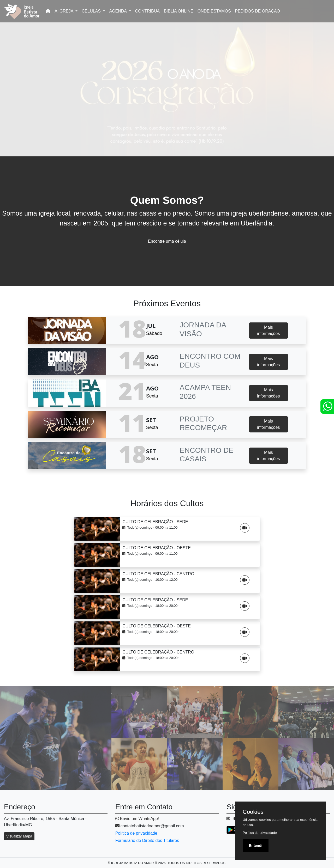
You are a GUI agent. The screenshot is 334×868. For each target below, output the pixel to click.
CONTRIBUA (147, 11)
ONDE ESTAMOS (214, 11)
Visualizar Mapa (19, 836)
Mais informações (268, 330)
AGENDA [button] (118, 11)
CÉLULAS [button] (92, 11)
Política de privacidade (136, 833)
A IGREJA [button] (64, 11)
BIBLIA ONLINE (179, 11)
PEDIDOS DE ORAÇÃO (258, 11)
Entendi (256, 846)
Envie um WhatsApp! (137, 819)
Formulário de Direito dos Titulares (147, 841)
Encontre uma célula (167, 241)
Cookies (253, 812)
